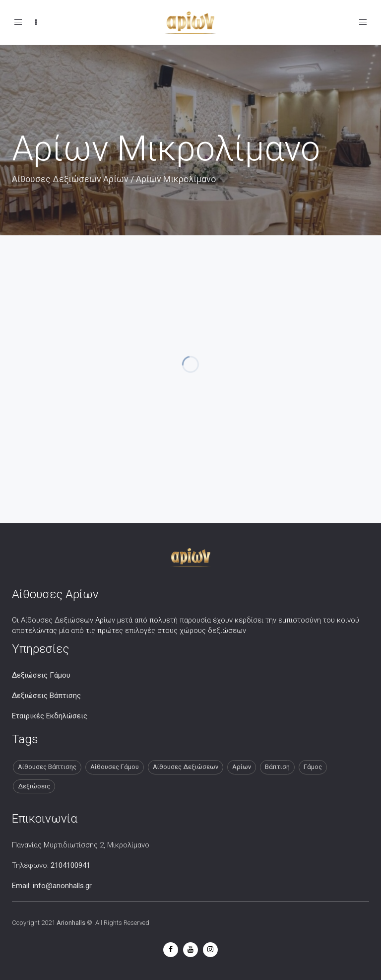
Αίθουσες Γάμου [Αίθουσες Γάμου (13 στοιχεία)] (115, 767)
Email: (22, 886)
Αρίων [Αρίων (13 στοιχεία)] (242, 767)
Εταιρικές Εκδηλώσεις (50, 716)
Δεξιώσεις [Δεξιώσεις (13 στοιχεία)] (34, 786)
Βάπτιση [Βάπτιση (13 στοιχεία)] (277, 767)
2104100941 (70, 865)
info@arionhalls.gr (62, 886)
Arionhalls (71, 923)
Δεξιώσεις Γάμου (41, 675)
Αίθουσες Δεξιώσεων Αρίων (70, 179)
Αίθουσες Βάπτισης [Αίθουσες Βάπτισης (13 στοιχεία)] (47, 767)
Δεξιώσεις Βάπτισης (46, 696)
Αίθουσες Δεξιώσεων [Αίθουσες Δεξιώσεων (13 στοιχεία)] (186, 767)
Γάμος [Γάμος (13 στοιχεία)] (313, 767)
